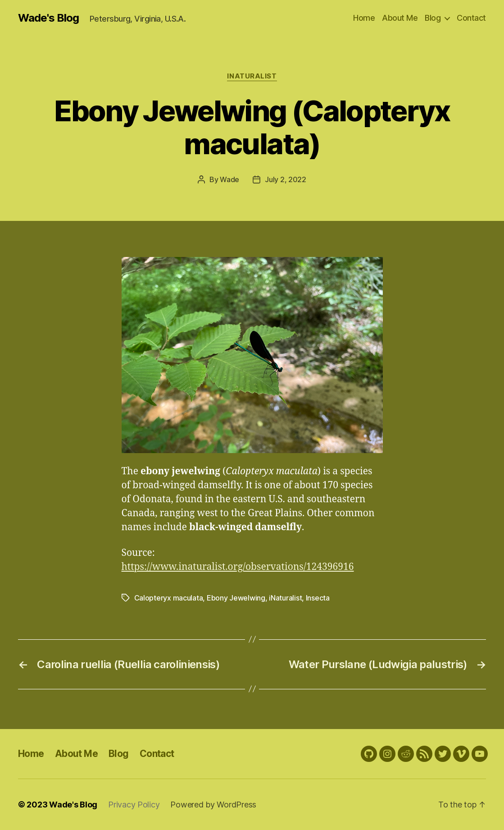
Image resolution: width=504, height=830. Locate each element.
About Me (400, 18)
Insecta (318, 598)
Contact (471, 18)
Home (364, 18)
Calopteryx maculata (169, 598)
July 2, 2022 (286, 179)
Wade (229, 179)
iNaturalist (252, 76)
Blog (433, 18)
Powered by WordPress (213, 805)
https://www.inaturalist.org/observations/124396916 (238, 567)
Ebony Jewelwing (236, 598)
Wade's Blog (48, 18)
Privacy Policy (134, 805)
